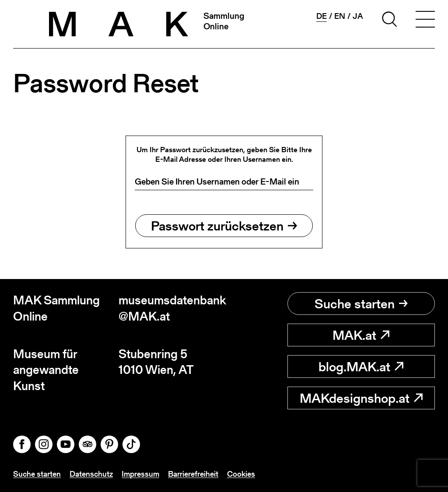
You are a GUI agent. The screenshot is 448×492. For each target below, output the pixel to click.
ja (358, 16)
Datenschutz (91, 474)
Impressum (140, 474)
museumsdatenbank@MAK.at (171, 308)
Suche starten (361, 304)
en (340, 16)
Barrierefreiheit (193, 474)
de (322, 16)
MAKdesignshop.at (361, 398)
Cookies (241, 474)
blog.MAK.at (361, 366)
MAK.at (361, 335)
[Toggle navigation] (425, 21)
